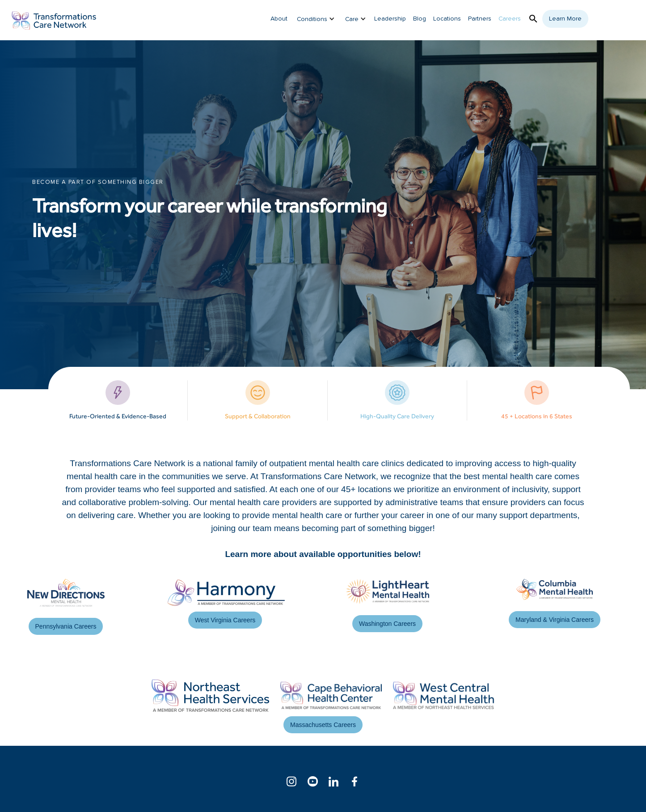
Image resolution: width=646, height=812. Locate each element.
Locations (447, 19)
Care (352, 19)
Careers (510, 19)
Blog (420, 19)
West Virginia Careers (225, 620)
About (279, 19)
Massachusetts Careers (323, 725)
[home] (54, 20)
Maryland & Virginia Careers (555, 620)
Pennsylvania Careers (66, 626)
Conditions (312, 19)
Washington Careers (387, 624)
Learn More (565, 19)
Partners (480, 19)
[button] (313, 19)
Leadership (390, 19)
